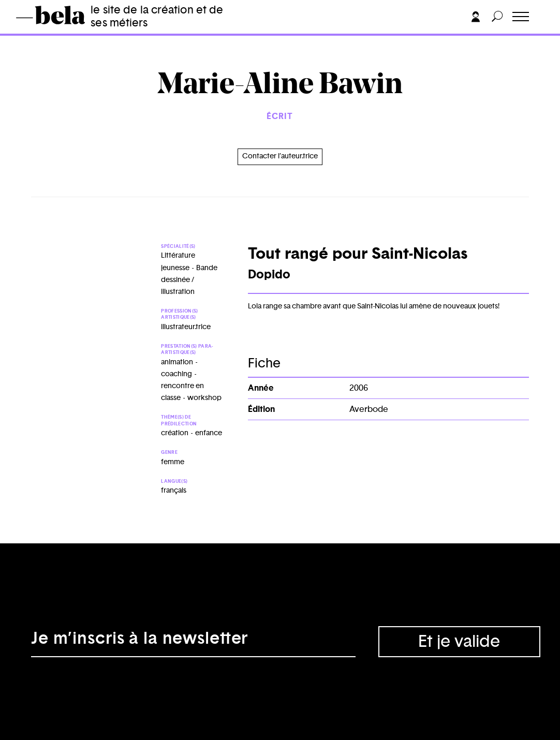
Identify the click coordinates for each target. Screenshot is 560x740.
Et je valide (459, 642)
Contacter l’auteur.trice (280, 156)
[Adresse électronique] (193, 642)
